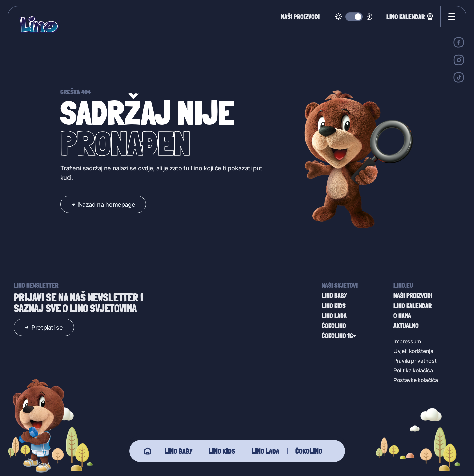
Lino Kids (222, 451)
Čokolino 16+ (339, 336)
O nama (402, 316)
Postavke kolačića (416, 380)
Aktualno (406, 326)
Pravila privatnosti (416, 361)
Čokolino (309, 451)
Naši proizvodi (300, 17)
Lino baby (179, 451)
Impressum (407, 341)
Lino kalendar (410, 17)
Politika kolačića (413, 370)
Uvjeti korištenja (413, 351)
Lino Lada (265, 451)
